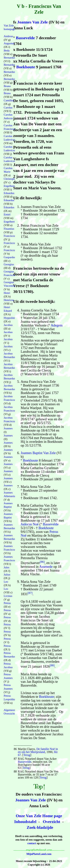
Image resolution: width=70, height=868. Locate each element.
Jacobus (8, 325)
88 (15, 771)
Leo (6, 582)
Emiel (7, 214)
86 (15, 749)
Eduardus (9, 193)
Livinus (8, 596)
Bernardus (10, 58)
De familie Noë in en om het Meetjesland (38, 750)
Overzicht (52, 822)
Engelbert (9, 186)
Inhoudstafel (25, 822)
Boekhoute (26, 67)
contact (32, 843)
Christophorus (12, 179)
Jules (7, 567)
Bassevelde (25, 38)
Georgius (9, 264)
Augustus (9, 43)
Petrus (7, 603)
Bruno (7, 86)
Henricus (9, 300)
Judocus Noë (30, 524)
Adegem (57, 325)
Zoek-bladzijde (40, 827)
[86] (42, 562)
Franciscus (10, 236)
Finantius (9, 229)
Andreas (8, 36)
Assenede (46, 567)
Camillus (9, 100)
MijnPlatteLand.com (39, 854)
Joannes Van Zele (32, 22)
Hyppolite (9, 318)
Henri (7, 293)
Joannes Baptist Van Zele (38, 453)
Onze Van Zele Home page (39, 816)
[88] (52, 665)
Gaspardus (10, 257)
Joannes (8, 428)
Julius (7, 575)
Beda (7, 50)
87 (15, 759)
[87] (30, 593)
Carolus (8, 108)
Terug (27, 755)
